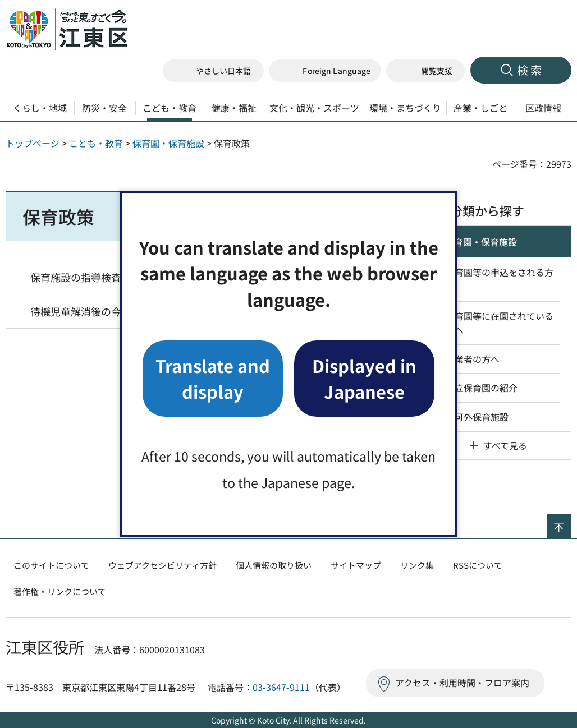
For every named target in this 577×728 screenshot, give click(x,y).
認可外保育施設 (477, 417)
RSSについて (478, 565)
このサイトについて (51, 565)
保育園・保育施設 (168, 143)
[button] (325, 71)
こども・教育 (96, 143)
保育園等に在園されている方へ (500, 323)
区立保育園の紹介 (482, 388)
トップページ (33, 143)
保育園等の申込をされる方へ (500, 279)
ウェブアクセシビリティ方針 (162, 565)
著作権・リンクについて (60, 591)
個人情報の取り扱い (274, 565)
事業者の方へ (473, 359)
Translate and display (213, 378)
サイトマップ (356, 565)
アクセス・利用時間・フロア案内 (462, 683)
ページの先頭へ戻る (571, 522)
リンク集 (417, 565)
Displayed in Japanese (364, 378)
